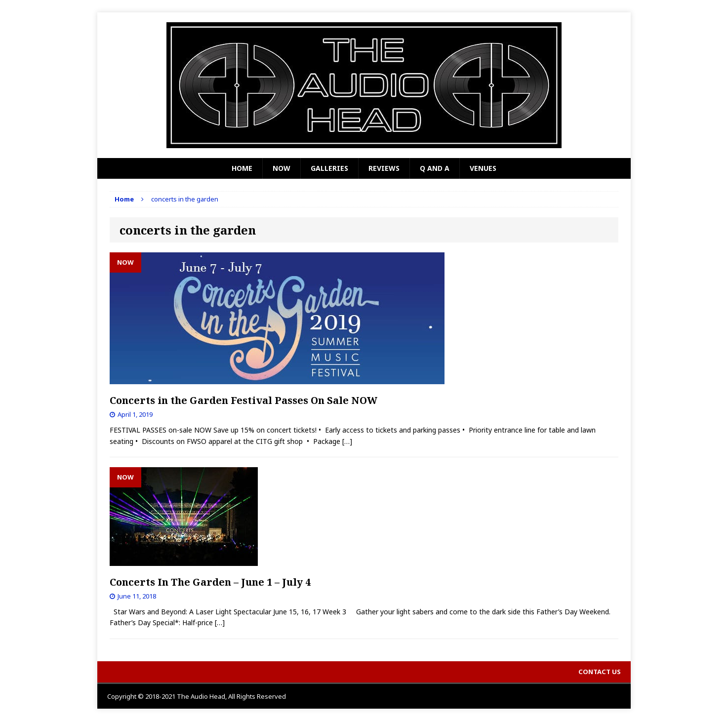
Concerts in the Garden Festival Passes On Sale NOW (243, 400)
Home (242, 168)
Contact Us (600, 672)
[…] (347, 441)
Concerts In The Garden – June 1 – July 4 (210, 582)
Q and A (435, 168)
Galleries (329, 168)
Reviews (384, 168)
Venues (483, 168)
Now (282, 168)
